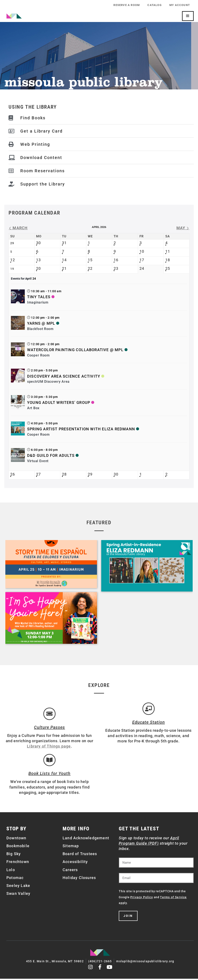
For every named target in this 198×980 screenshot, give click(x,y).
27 (38, 474)
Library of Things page (49, 747)
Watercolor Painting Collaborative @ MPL (75, 350)
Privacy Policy (142, 899)
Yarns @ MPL (41, 323)
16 (116, 260)
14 (64, 260)
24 (142, 268)
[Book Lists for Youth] (50, 762)
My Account (179, 5)
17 (142, 260)
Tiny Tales (39, 297)
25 (168, 268)
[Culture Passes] (50, 714)
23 (116, 268)
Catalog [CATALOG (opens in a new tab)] (153, 5)
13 (38, 260)
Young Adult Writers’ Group (59, 402)
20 (38, 268)
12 (13, 260)
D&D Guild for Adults (51, 455)
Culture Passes (49, 728)
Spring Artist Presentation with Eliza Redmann (81, 429)
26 (13, 474)
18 (168, 260)
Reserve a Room (125, 5)
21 (64, 268)
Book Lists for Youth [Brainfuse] (49, 776)
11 (168, 251)
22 (90, 268)
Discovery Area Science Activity (64, 376)
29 (90, 474)
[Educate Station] (148, 709)
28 (64, 474)
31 (64, 243)
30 (38, 243)
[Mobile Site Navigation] (188, 16)
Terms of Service (173, 899)
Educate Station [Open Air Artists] (149, 723)
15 (90, 260)
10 (142, 251)
